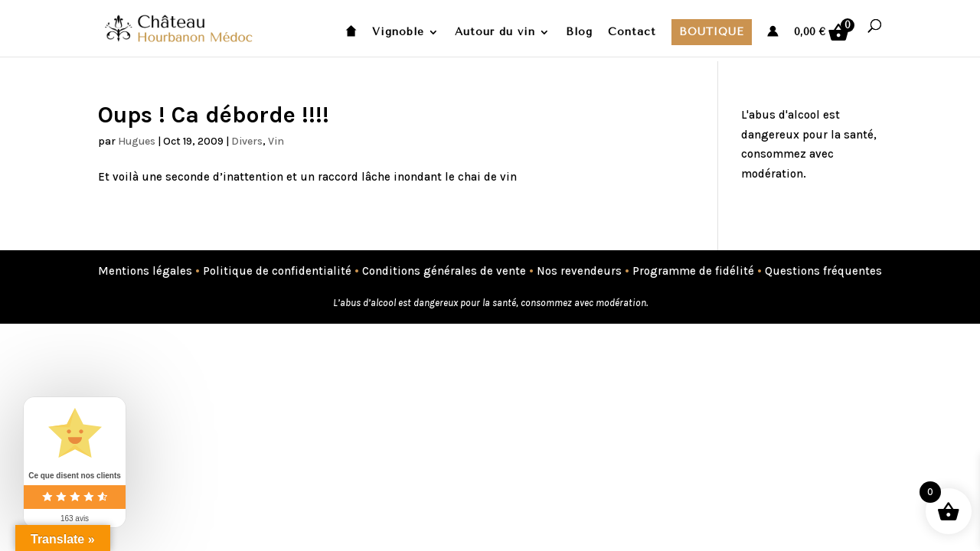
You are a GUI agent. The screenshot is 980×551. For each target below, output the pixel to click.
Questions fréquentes (823, 271)
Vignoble (398, 33)
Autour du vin (495, 33)
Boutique (712, 32)
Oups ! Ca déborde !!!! (214, 115)
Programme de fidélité (693, 271)
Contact (632, 33)
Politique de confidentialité (277, 271)
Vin (276, 141)
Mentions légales (145, 271)
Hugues (137, 141)
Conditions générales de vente (444, 271)
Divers (247, 141)
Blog (579, 33)
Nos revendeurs (579, 271)
